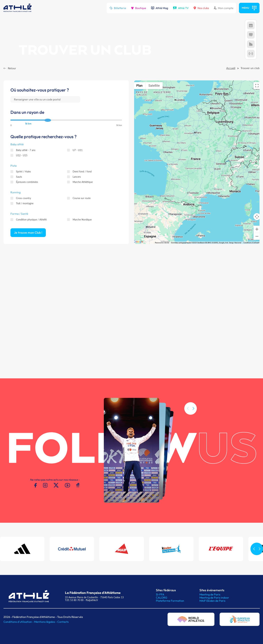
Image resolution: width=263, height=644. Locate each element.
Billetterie (118, 8)
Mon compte (224, 8)
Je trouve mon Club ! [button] (28, 233)
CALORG (162, 598)
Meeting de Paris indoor (214, 598)
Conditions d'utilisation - (19, 622)
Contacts (63, 622)
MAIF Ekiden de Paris (212, 601)
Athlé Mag (160, 8)
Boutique (139, 8)
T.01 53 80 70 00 (74, 600)
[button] (193, 417)
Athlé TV (181, 8)
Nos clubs (201, 8)
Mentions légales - (46, 622)
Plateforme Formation (170, 601)
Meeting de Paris (210, 594)
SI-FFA (160, 594)
